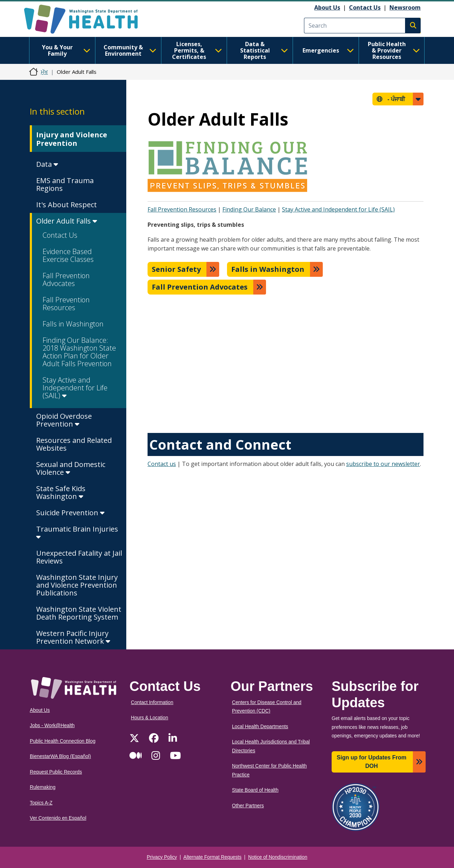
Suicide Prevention (70, 513)
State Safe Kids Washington (61, 492)
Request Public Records (56, 772)
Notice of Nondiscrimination (278, 857)
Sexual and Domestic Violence (71, 468)
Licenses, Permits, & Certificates (197, 50)
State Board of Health (255, 790)
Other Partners (248, 806)
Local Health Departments (260, 727)
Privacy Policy (162, 857)
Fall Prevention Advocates (66, 279)
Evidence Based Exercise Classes (68, 255)
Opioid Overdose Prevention (64, 420)
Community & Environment (130, 50)
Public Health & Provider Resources (394, 50)
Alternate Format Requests (212, 857)
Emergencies (328, 50)
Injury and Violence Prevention (72, 139)
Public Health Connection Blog (63, 741)
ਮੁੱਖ (44, 72)
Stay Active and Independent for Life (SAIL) (75, 388)
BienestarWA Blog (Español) (60, 756)
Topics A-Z (41, 803)
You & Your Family (66, 50)
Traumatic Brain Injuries (77, 532)
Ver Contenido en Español (58, 818)
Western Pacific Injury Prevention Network (73, 637)
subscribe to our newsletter (383, 464)
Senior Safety (176, 269)
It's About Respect (67, 205)
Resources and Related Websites (74, 444)
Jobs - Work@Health (52, 726)
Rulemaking (43, 787)
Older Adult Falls (67, 221)
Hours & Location (150, 718)
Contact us (162, 464)
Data (47, 164)
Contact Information (152, 702)
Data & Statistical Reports (264, 50)
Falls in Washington (73, 324)
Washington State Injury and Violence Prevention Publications (77, 585)
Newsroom (405, 7)
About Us (327, 7)
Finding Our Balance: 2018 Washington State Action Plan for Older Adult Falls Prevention (79, 352)
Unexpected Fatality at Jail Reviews (79, 557)
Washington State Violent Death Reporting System (79, 613)
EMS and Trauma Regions (65, 184)
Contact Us (365, 7)
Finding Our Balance (249, 209)
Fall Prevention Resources (66, 304)
